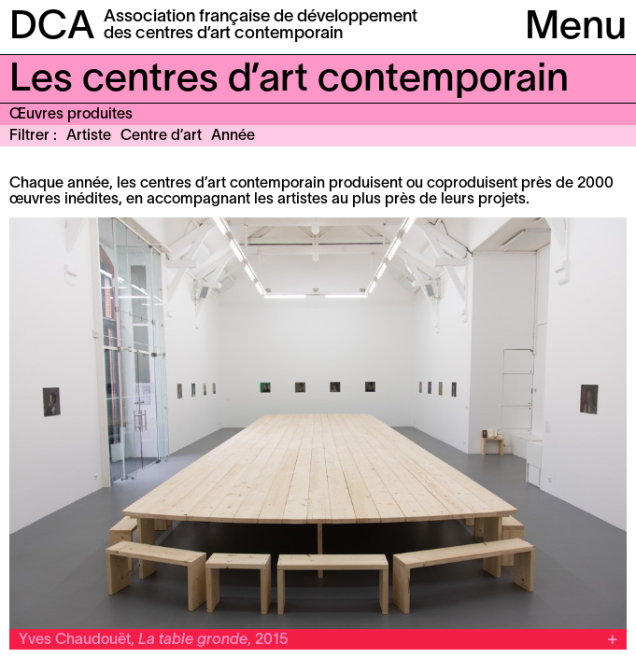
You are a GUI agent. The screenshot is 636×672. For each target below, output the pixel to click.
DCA (52, 28)
